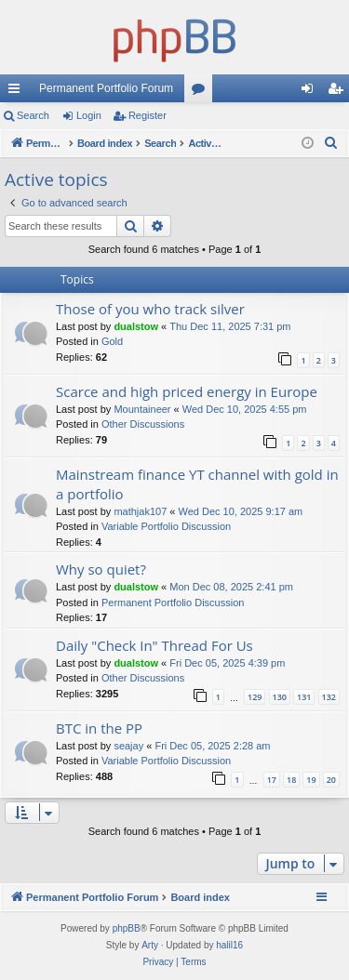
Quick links (18, 92)
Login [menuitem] (311, 92)
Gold (112, 341)
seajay (128, 746)
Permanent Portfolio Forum (106, 88)
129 (255, 697)
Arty (150, 945)
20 (331, 780)
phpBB (127, 928)
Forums (202, 92)
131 (304, 697)
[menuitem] (331, 143)
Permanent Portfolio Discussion (173, 603)
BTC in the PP (99, 728)
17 (272, 780)
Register (148, 115)
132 (329, 697)
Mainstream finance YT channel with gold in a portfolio (197, 484)
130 (280, 697)
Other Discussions (143, 424)
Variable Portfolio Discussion (166, 526)
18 (291, 780)
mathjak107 (140, 511)
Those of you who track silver (150, 309)
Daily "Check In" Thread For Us (154, 645)
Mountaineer (142, 409)
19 (311, 780)
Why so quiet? (101, 569)
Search (33, 115)
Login (89, 115)
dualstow (136, 326)
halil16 (229, 945)
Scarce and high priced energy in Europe (187, 391)
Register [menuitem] (339, 92)
